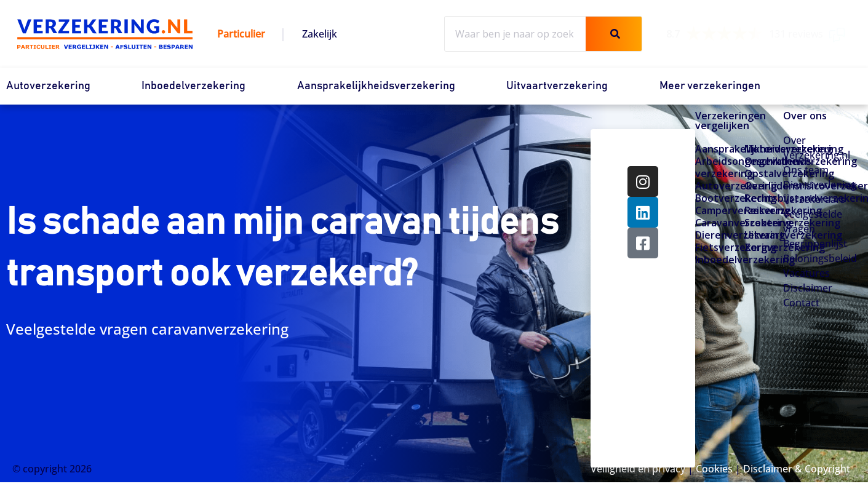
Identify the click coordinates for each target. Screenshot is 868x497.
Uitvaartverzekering (557, 86)
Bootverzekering (715, 198)
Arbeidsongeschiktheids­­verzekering (715, 167)
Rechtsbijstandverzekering (764, 198)
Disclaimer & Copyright (797, 469)
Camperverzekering (715, 210)
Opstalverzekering (764, 173)
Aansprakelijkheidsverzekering (376, 86)
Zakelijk (320, 34)
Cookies (714, 469)
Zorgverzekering (764, 247)
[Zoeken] (614, 34)
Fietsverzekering (715, 247)
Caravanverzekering (715, 223)
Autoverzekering (48, 86)
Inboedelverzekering (193, 86)
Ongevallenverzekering (764, 161)
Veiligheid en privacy (638, 469)
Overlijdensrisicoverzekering (764, 186)
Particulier (241, 34)
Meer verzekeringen (710, 86)
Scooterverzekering (764, 223)
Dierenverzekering (715, 235)
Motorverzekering (764, 149)
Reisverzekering (764, 210)
